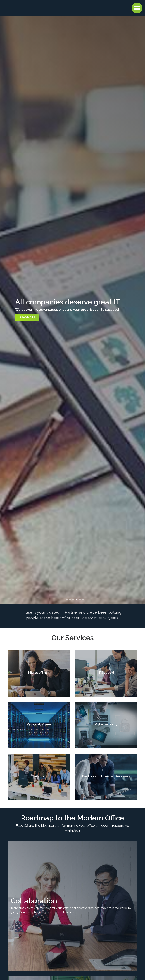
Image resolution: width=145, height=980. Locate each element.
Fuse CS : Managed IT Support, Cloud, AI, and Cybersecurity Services (26, 8)
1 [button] (67, 599)
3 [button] (73, 599)
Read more (27, 317)
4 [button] (77, 599)
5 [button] (80, 599)
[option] (72, 310)
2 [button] (70, 599)
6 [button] (83, 599)
